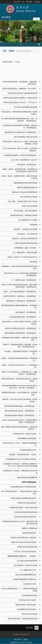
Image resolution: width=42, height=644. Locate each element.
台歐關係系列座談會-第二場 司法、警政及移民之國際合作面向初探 (20, 523)
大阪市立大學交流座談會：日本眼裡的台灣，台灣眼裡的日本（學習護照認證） (19, 373)
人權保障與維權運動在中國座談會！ (25, 579)
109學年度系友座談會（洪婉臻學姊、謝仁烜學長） (20, 89)
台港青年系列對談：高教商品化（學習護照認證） (20, 296)
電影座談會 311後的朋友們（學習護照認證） (22, 301)
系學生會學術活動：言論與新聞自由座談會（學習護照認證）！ (19, 380)
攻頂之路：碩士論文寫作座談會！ (26, 551)
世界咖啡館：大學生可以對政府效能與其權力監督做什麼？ (19, 267)
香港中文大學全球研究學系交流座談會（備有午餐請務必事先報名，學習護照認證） (19, 286)
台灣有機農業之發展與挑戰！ (27, 438)
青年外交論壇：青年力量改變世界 (26, 211)
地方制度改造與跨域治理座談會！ (26, 517)
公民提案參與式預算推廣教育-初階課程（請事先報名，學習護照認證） (20, 127)
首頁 (5, 51)
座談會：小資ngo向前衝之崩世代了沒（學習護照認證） (20, 366)
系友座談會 (33, 262)
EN (23, 2)
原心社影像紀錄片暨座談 (29, 197)
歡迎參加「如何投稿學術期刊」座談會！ (23, 455)
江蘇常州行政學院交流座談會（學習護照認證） (21, 328)
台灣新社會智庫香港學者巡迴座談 (26, 243)
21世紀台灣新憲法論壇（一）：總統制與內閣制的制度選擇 (19, 590)
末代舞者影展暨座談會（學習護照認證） (23, 317)
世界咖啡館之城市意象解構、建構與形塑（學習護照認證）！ (19, 339)
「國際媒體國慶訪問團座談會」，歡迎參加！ (22, 556)
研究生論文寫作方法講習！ (28, 600)
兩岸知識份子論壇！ (30, 584)
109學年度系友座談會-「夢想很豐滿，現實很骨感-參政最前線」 (20, 83)
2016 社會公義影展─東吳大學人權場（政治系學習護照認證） (20, 150)
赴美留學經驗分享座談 (30, 595)
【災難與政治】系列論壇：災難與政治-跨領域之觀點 (20, 472)
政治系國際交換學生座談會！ (27, 609)
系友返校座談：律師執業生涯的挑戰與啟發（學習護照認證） (19, 113)
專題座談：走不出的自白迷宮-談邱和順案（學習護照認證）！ (20, 400)
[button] (2, 31)
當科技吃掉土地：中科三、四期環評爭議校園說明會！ (20, 444)
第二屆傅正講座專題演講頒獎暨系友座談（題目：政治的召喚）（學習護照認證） (19, 120)
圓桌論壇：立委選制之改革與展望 (26, 229)
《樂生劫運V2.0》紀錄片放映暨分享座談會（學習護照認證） (19, 323)
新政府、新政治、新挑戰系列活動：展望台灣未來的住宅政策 (19, 177)
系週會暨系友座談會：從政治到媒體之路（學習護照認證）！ (19, 394)
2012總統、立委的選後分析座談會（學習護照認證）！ (21, 352)
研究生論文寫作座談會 (30, 614)
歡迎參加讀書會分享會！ (29, 450)
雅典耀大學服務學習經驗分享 (27, 188)
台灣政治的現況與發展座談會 (27, 547)
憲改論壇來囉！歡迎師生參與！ (26, 605)
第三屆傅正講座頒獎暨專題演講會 (26, 107)
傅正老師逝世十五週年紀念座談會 (26, 565)
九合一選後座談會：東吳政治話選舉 (25, 252)
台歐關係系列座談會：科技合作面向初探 (23, 508)
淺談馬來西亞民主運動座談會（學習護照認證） (21, 132)
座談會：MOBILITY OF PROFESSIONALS (22, 257)
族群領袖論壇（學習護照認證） (26, 312)
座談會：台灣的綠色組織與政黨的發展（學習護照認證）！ (19, 359)
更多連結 (37, 2)
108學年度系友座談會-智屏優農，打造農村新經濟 (20, 98)
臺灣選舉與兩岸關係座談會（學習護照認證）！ (21, 406)
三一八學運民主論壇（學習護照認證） (24, 280)
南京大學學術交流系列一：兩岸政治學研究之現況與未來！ (19, 492)
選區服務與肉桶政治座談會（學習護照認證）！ (21, 415)
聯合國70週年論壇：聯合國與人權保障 (24, 215)
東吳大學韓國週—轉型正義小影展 (26, 137)
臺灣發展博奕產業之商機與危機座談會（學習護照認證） (19, 307)
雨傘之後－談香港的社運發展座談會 (25, 239)
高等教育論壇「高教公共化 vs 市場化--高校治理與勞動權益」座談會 (20, 143)
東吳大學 (17, 2)
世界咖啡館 (33, 225)
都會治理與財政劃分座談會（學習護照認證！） (21, 411)
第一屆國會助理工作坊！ (29, 570)
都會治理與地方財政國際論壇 (27, 477)
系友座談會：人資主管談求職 (27, 234)
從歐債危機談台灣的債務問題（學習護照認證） (21, 333)
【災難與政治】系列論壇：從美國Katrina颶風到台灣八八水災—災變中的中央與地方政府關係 (20, 465)
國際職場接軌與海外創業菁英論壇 (26, 183)
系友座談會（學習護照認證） (27, 165)
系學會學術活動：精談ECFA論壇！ (25, 434)
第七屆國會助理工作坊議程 (28, 220)
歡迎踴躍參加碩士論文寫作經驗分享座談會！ (22, 459)
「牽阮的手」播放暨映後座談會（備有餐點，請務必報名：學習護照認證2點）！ (19, 346)
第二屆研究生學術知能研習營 (27, 561)
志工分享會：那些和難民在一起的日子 (24, 160)
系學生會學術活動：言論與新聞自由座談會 (23, 619)
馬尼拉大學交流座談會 (30, 206)
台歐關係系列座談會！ (30, 533)
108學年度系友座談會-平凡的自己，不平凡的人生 (20, 102)
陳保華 (26, 639)
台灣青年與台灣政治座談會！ (27, 503)
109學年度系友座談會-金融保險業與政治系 (23, 93)
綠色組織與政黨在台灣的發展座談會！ (24, 487)
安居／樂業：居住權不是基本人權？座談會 (23, 201)
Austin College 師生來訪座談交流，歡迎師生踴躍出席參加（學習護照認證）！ (20, 421)
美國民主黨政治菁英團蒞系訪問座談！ (24, 498)
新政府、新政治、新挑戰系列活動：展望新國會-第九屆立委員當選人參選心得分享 (20, 170)
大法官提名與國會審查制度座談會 (26, 512)
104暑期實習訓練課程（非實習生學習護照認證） (20, 155)
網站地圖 (29, 2)
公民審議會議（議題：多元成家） (26, 248)
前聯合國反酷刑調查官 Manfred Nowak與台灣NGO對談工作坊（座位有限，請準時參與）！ (20, 387)
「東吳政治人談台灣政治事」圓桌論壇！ (23, 538)
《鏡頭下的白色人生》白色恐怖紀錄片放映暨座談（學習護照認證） (20, 274)
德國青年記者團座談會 (30, 528)
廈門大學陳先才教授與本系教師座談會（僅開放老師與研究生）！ (19, 428)
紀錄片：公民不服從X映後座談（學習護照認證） (20, 292)
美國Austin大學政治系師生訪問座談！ (24, 542)
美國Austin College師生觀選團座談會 (24, 192)
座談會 (12, 51)
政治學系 (6, 17)
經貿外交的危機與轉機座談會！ (26, 575)
